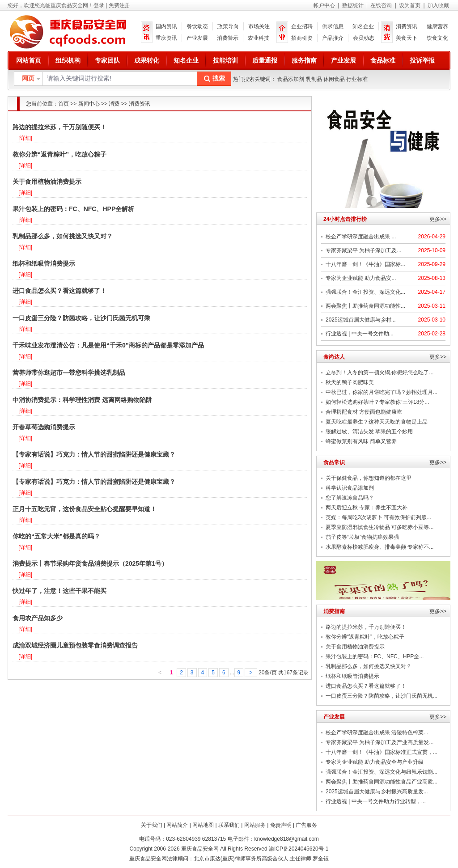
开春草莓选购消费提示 (44, 427)
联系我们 (229, 825)
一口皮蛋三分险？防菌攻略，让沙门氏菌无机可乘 (81, 318)
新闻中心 (89, 104)
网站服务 (255, 825)
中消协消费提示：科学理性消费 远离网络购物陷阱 (82, 400)
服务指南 (304, 60)
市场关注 (259, 26)
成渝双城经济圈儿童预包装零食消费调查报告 (75, 645)
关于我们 (152, 825)
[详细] (25, 138)
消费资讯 (407, 26)
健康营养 (437, 26)
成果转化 (147, 60)
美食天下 (407, 38)
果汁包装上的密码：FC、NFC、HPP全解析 (73, 209)
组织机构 (68, 60)
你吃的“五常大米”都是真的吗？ (56, 536)
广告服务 (306, 825)
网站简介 (177, 825)
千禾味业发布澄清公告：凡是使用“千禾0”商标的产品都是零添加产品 (108, 345)
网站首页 (29, 60)
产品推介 (333, 38)
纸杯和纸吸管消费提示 (44, 263)
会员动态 (364, 38)
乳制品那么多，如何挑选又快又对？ (63, 236)
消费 (114, 104)
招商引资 (302, 38)
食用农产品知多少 (38, 618)
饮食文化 (437, 38)
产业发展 (197, 38)
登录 (99, 5)
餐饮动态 (197, 26)
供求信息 (333, 26)
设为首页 (410, 5)
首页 (64, 104)
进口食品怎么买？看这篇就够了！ (59, 291)
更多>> (438, 219)
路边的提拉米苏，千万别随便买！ (59, 127)
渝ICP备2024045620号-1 (299, 849)
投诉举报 (422, 60)
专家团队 (107, 60)
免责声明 (281, 825)
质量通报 (265, 60)
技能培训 (225, 60)
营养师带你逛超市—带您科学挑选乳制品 (69, 373)
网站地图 (203, 825)
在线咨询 (381, 5)
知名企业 (363, 26)
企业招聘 (302, 26)
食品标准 (383, 60)
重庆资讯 (166, 38)
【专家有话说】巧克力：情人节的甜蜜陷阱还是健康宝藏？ (94, 454)
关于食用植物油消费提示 (47, 182)
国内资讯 (166, 26)
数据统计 (353, 5)
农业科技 (259, 38)
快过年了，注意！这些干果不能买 (59, 591)
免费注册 (119, 5)
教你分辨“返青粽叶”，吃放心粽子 (59, 154)
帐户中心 (324, 5)
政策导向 (228, 26)
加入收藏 (438, 5)
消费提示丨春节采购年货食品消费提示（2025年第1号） (90, 563)
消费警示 (228, 38)
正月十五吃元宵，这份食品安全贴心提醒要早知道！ (85, 509)
